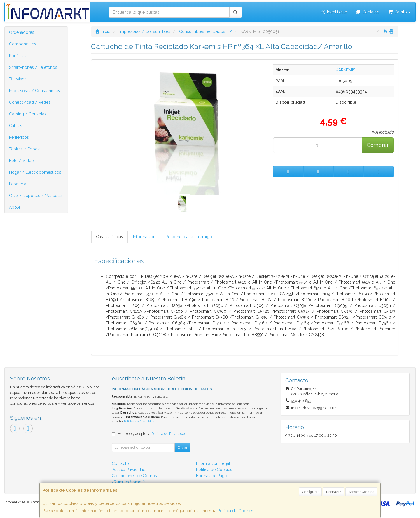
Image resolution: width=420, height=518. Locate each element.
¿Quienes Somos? (129, 482)
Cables (16, 126)
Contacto (368, 12)
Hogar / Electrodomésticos (35, 172)
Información (144, 237)
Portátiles (18, 56)
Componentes (23, 44)
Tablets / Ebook (24, 149)
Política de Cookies (236, 511)
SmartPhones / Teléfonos (33, 67)
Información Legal (213, 463)
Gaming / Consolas (28, 114)
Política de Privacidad (139, 421)
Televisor (17, 79)
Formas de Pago (212, 476)
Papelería (18, 184)
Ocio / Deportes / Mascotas (36, 196)
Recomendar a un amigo (189, 237)
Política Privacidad (129, 470)
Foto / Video (21, 161)
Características (110, 237)
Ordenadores (22, 32)
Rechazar (334, 492)
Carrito (400, 12)
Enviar (182, 447)
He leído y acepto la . (153, 434)
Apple (15, 207)
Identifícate (334, 12)
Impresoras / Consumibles (35, 91)
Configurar (310, 492)
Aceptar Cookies (361, 492)
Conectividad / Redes (30, 102)
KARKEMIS (345, 70)
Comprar (378, 145)
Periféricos (19, 137)
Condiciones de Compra (135, 476)
